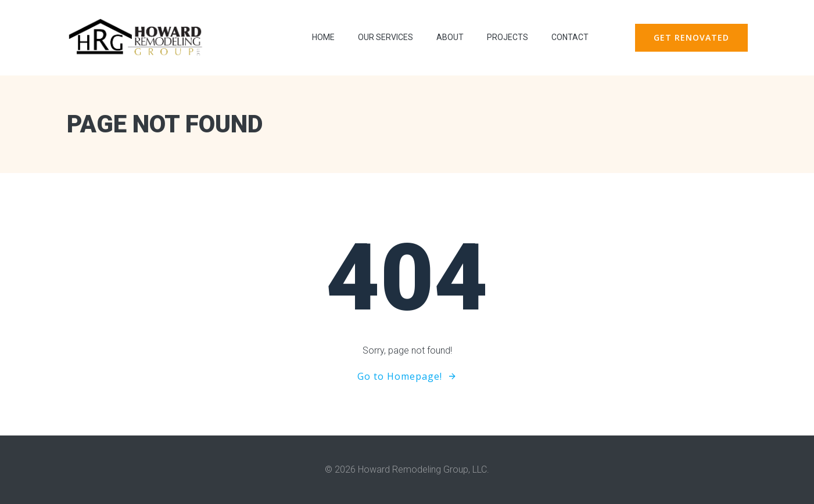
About (450, 37)
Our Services (386, 37)
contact (570, 37)
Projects (508, 37)
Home (323, 37)
